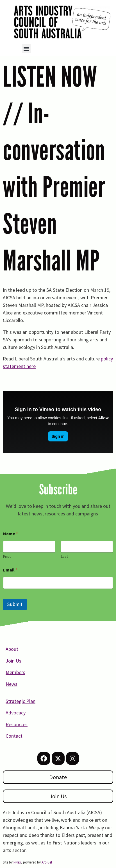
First (7, 556)
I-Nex (17, 862)
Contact (14, 736)
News (12, 684)
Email (10, 570)
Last (64, 556)
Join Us (13, 661)
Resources (17, 724)
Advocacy (16, 713)
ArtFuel (47, 862)
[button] (27, 49)
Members (15, 672)
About (12, 649)
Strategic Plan (21, 701)
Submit (15, 604)
